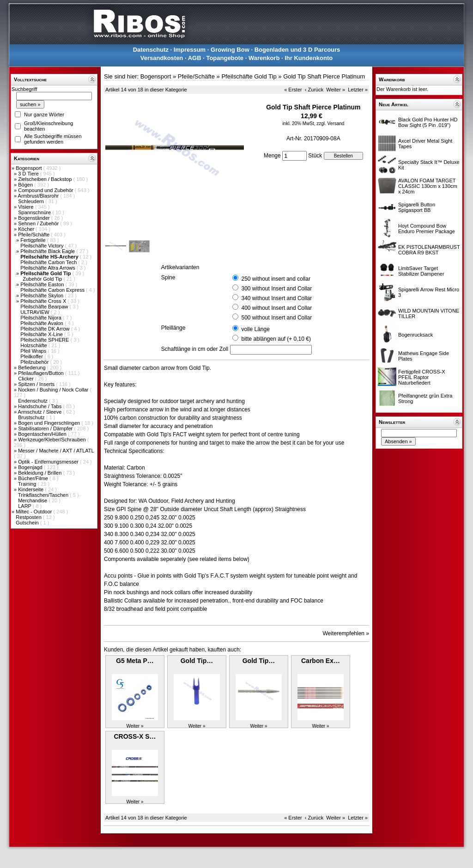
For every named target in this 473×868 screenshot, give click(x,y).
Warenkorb (264, 58)
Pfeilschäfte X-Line (42, 334)
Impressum (190, 50)
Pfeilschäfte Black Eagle (48, 251)
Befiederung (32, 368)
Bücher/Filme (34, 478)
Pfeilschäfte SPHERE (45, 340)
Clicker (27, 379)
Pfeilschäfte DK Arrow (45, 329)
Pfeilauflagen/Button (42, 373)
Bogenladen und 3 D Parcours (297, 50)
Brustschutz (32, 417)
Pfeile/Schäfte (34, 235)
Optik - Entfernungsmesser (49, 462)
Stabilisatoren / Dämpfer (46, 428)
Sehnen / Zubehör (39, 223)
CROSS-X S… (135, 736)
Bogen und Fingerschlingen (50, 423)
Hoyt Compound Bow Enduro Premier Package (427, 229)
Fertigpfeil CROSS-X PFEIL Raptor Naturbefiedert (421, 377)
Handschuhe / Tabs (40, 406)
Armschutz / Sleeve (41, 412)
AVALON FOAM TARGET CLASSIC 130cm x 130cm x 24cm (428, 186)
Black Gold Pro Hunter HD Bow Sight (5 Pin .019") (428, 122)
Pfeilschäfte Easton (43, 284)
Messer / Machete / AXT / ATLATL (56, 451)
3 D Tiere (29, 174)
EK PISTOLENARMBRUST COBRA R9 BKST (429, 250)
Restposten (29, 517)
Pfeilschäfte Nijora (42, 318)
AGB (195, 58)
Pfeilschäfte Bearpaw (45, 307)
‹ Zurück (314, 90)
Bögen (26, 185)
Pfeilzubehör (35, 362)
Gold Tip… (197, 661)
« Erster (293, 90)
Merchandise (33, 500)
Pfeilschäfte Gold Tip (249, 76)
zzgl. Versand (330, 124)
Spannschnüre (35, 212)
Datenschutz (151, 50)
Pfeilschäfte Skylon (42, 295)
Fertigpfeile (33, 240)
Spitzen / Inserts (37, 384)
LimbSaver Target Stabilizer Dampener (421, 271)
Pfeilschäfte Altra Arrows (49, 268)
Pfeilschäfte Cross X (44, 301)
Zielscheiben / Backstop (45, 179)
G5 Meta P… (135, 661)
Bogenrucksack (415, 335)
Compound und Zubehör (46, 190)
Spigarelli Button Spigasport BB (417, 207)
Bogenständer (35, 218)
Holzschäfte (34, 345)
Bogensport (29, 168)
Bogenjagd (31, 467)
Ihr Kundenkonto (309, 58)
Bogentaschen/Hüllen (43, 434)
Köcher (27, 229)
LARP (25, 506)
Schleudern (32, 201)
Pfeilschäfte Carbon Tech (49, 262)
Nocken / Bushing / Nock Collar (54, 390)
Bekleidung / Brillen (40, 473)
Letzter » (358, 90)
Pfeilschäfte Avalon (42, 323)
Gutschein (28, 523)
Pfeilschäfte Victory (42, 246)
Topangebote (225, 58)
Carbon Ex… (321, 661)
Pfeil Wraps (34, 351)
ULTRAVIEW (36, 312)
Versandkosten (162, 58)
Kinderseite (31, 489)
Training (28, 484)
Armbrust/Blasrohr (39, 196)
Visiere (26, 207)
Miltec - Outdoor (34, 512)
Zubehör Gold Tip (43, 279)
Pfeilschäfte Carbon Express (53, 290)
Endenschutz (33, 401)
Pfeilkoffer (32, 356)
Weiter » (336, 90)
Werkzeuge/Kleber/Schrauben (53, 440)
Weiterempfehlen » (346, 633)
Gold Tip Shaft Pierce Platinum (324, 76)
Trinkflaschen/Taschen (44, 495)
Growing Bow (230, 50)
